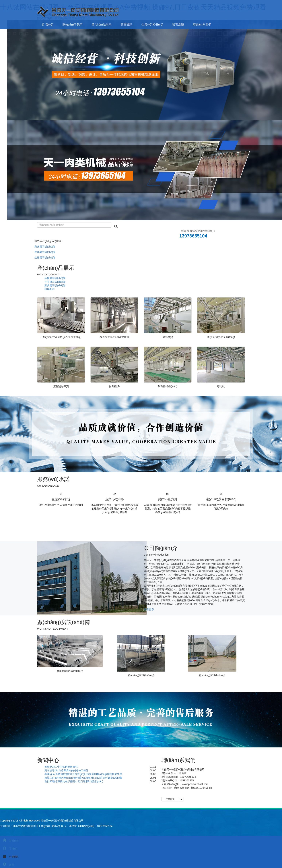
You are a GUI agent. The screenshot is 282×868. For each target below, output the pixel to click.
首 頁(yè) (48, 25)
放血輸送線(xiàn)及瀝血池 (114, 337)
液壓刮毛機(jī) (61, 386)
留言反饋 (178, 25)
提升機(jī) (114, 386)
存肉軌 (221, 386)
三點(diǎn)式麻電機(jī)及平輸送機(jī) (61, 337)
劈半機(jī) (168, 337)
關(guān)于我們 (73, 25)
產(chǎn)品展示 (102, 25)
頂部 (7, 865)
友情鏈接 (170, 799)
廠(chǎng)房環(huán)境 (70, 671)
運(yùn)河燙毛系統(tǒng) (221, 337)
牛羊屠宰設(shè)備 (45, 252)
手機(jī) (9, 849)
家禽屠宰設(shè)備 (45, 247)
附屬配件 (50, 289)
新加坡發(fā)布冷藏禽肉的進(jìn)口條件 (66, 770)
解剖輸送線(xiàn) (168, 386)
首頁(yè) (9, 841)
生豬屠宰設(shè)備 (45, 258)
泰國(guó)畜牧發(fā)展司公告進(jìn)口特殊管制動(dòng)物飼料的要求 (83, 774)
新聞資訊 (127, 25)
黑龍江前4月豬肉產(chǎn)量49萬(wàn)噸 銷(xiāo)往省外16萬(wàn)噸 (83, 778)
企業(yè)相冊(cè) (152, 25)
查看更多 (149, 609)
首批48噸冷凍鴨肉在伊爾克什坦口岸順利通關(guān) (74, 781)
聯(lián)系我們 (202, 25)
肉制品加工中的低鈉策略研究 (61, 767)
